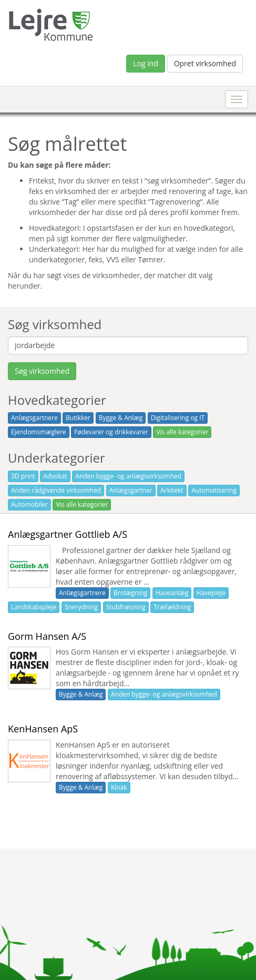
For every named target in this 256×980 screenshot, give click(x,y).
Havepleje (211, 593)
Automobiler (29, 504)
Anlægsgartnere (34, 418)
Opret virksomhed (205, 63)
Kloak (119, 787)
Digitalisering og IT (178, 418)
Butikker (78, 418)
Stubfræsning (126, 607)
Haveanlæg (172, 593)
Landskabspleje (34, 607)
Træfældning (172, 607)
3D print (23, 476)
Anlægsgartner (131, 490)
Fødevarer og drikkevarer (111, 432)
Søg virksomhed (42, 371)
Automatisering (214, 490)
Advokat (55, 476)
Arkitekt (172, 490)
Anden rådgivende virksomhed (56, 490)
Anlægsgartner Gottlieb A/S (68, 534)
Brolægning (130, 593)
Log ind (146, 63)
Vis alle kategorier (182, 432)
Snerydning (81, 607)
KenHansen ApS (43, 729)
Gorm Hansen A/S (47, 636)
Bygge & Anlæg (121, 418)
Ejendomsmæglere (39, 432)
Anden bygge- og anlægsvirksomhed (128, 476)
